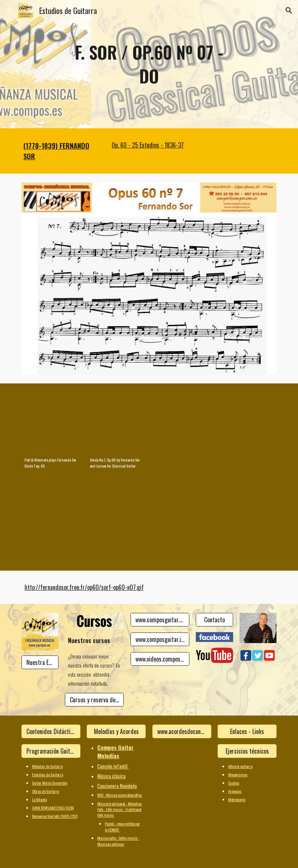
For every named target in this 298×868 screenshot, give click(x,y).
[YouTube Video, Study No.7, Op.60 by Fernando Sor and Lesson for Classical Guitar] (116, 422)
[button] (9, 10)
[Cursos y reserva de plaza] (94, 700)
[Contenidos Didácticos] (51, 731)
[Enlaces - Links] (247, 731)
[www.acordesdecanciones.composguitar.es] (182, 731)
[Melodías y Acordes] (116, 731)
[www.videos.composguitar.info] (160, 659)
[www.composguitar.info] (160, 639)
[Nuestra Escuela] (40, 662)
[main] (149, 64)
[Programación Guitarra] (51, 751)
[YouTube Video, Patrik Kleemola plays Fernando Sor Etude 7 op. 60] (51, 422)
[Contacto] (214, 620)
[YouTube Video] (182, 422)
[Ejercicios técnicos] (247, 751)
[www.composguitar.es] (160, 620)
